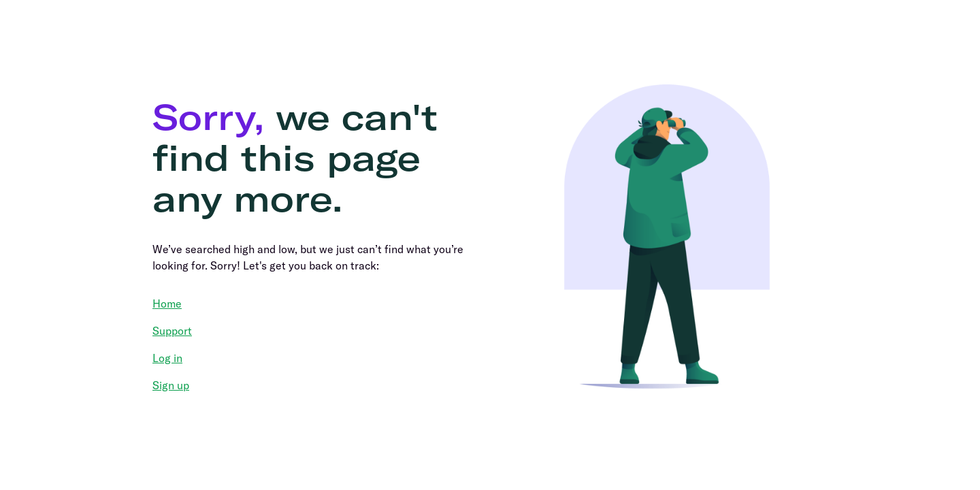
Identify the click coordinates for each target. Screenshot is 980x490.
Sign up (171, 385)
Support (172, 331)
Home (167, 304)
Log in (167, 358)
